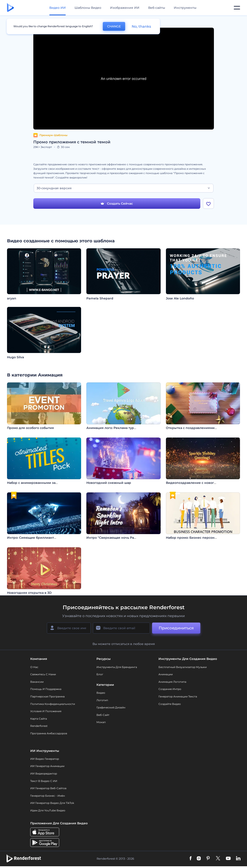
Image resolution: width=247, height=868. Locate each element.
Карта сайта (39, 719)
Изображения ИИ (125, 8)
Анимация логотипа (172, 682)
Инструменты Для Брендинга (117, 667)
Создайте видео (170, 704)
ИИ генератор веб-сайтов (48, 788)
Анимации (166, 674)
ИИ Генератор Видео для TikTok (52, 803)
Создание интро (170, 689)
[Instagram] (199, 859)
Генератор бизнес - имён (48, 796)
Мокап (101, 722)
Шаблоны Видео (88, 8)
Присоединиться (176, 628)
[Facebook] (191, 859)
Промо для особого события (30, 428)
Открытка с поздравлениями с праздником (202, 428)
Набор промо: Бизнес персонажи (194, 538)
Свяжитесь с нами (43, 674)
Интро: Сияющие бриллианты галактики (41, 538)
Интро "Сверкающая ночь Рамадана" (117, 538)
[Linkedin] (238, 859)
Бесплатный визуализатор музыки (183, 667)
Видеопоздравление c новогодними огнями (203, 483)
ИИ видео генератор (45, 759)
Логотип (102, 700)
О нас (34, 667)
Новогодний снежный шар (109, 483)
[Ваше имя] (69, 628)
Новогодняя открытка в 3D (29, 593)
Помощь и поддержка (46, 689)
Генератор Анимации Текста (178, 697)
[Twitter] (218, 859)
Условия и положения (46, 711)
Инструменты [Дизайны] (185, 8)
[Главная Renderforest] (10, 8)
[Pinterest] (208, 859)
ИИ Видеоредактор (44, 774)
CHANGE (114, 26)
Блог (100, 674)
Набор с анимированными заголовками (40, 483)
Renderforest (39, 726)
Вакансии (37, 682)
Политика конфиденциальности (53, 704)
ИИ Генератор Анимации (47, 766)
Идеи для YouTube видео (48, 811)
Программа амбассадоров (49, 734)
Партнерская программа (47, 697)
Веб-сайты (157, 8)
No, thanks (141, 26)
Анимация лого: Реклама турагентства (118, 428)
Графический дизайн (111, 708)
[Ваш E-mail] (121, 628)
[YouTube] (228, 859)
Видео (101, 693)
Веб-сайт (103, 715)
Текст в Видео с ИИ (44, 781)
